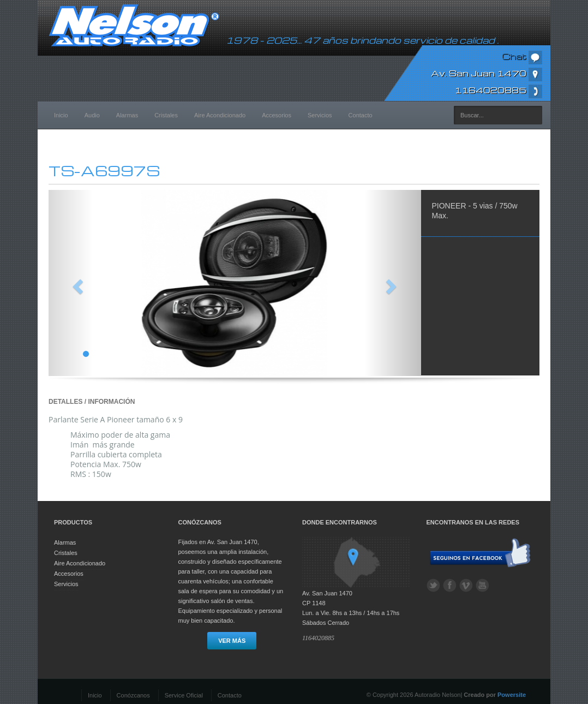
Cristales (166, 115)
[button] (76, 283)
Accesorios (277, 115)
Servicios (320, 115)
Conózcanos (133, 695)
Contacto (361, 115)
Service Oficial (184, 695)
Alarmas (127, 115)
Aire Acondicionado (220, 115)
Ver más (232, 641)
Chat (522, 56)
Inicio (61, 115)
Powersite (512, 695)
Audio (92, 115)
